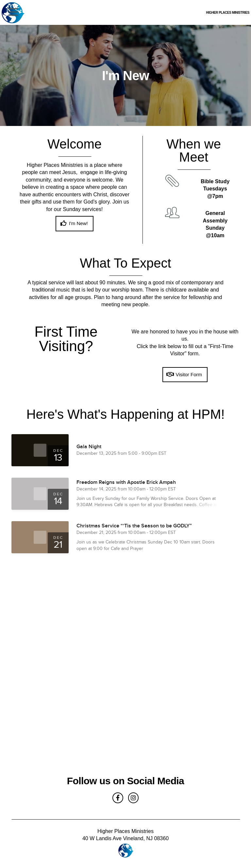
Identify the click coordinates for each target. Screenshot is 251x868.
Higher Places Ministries (184, 13)
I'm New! (74, 223)
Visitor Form (184, 374)
